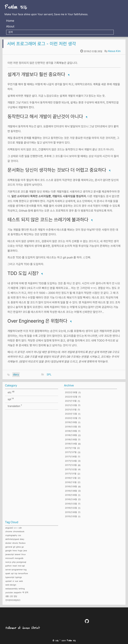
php (14, 562)
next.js (8, 562)
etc (11, 392)
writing (22, 589)
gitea (18, 547)
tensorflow (23, 573)
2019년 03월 (71, 427)
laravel (18, 554)
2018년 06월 (71, 440)
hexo (15, 551)
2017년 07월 (71, 452)
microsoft (10, 558)
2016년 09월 (71, 487)
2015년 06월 (71, 512)
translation (15, 406)
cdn (20, 528)
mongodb (19, 558)
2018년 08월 (71, 435)
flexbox (22, 543)
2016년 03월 (71, 504)
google (8, 551)
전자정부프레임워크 (13, 600)
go (23, 547)
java (25, 551)
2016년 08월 (71, 491)
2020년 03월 (71, 418)
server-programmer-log (16, 570)
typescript (10, 577)
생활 (7, 596)
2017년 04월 (71, 461)
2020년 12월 (71, 414)
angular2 (9, 528)
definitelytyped (12, 539)
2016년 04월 (71, 499)
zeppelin (18, 593)
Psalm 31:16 (16, 7)
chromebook (19, 532)
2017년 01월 (71, 474)
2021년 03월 (71, 405)
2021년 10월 (71, 401)
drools (15, 543)
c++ (16, 528)
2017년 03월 (71, 465)
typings (18, 577)
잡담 (15, 596)
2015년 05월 (71, 517)
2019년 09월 (71, 422)
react (15, 566)
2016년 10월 (71, 482)
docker (8, 543)
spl (11, 399)
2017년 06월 (71, 457)
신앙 (11, 596)
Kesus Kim (114, 51)
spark (8, 573)
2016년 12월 (71, 478)
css (19, 535)
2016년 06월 (71, 495)
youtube (9, 593)
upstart (8, 581)
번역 (26, 593)
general (9, 547)
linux (23, 554)
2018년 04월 (71, 444)
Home (10, 21)
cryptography (11, 535)
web (21, 581)
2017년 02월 (71, 469)
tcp (16, 573)
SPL (49, 374)
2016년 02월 (71, 508)
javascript (10, 554)
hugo (20, 551)
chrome (9, 532)
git (14, 547)
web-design (11, 585)
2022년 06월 (71, 393)
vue (16, 581)
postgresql (21, 562)
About (10, 26)
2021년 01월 (71, 410)
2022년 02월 (71, 397)
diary (16, 374)
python (8, 566)
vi (13, 581)
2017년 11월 (70, 448)
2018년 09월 (71, 431)
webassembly (11, 589)
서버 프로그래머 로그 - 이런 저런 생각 (41, 44)
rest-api (21, 566)
